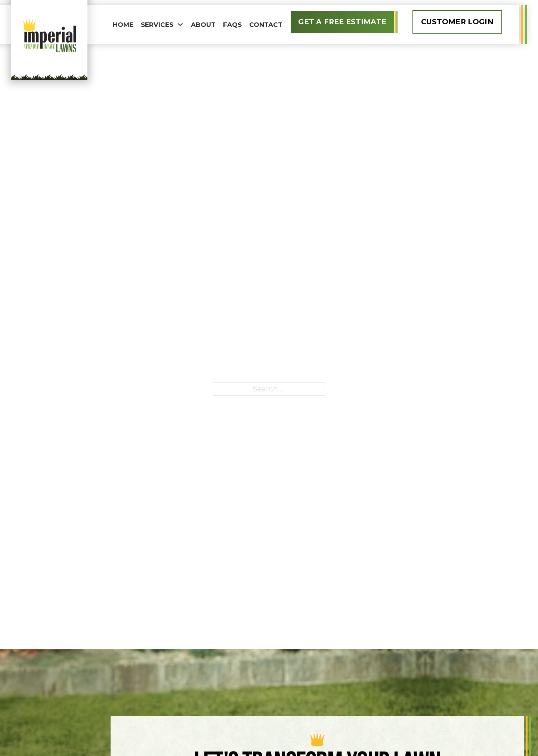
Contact (266, 25)
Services (157, 25)
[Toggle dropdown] (180, 24)
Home (123, 25)
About (203, 25)
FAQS (232, 25)
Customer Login (457, 22)
